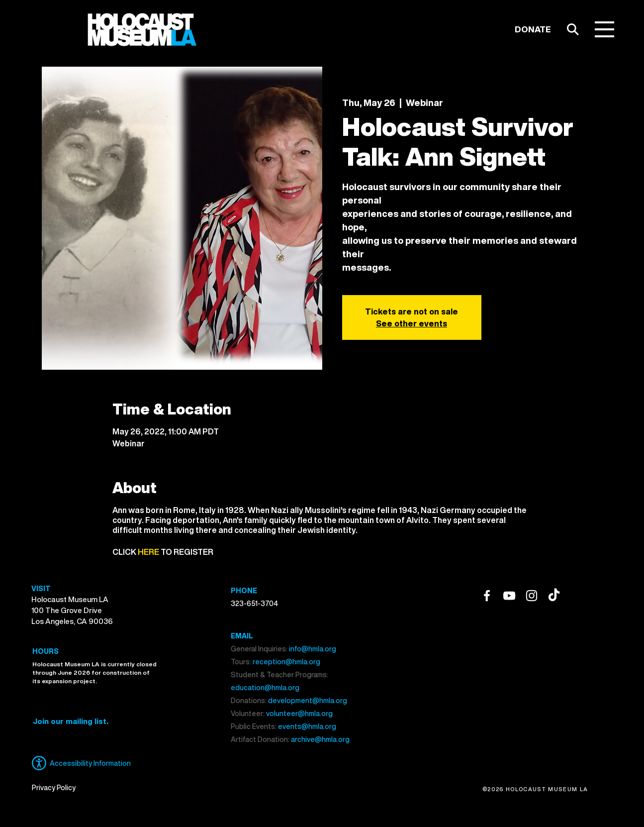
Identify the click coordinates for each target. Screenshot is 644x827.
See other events (412, 323)
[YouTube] (509, 596)
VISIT (41, 588)
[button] (604, 29)
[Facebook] (487, 596)
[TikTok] (554, 596)
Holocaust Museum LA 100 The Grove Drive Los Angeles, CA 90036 (72, 610)
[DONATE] (533, 29)
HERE (148, 552)
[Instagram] (532, 596)
